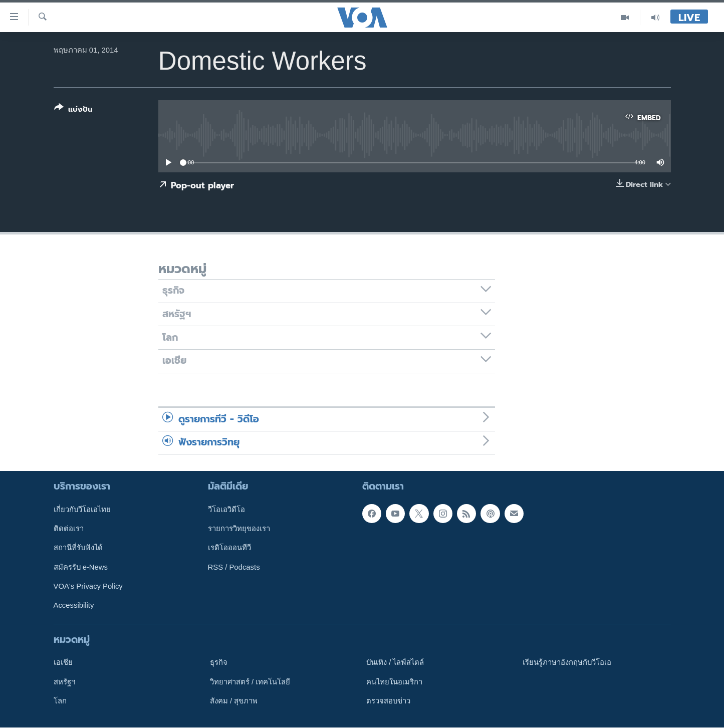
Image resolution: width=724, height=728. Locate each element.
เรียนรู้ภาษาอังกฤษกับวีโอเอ (567, 663)
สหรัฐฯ (64, 682)
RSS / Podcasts (234, 567)
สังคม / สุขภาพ (234, 701)
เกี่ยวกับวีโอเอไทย (82, 510)
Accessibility (74, 606)
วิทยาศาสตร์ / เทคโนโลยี (250, 682)
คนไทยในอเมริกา (394, 682)
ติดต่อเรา (69, 529)
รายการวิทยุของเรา (239, 529)
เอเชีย (63, 663)
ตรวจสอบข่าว (388, 701)
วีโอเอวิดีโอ (226, 510)
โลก (60, 701)
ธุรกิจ (219, 663)
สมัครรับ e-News (81, 567)
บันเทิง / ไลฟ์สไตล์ (395, 663)
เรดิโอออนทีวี (229, 548)
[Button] (73, 110)
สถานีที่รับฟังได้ (78, 548)
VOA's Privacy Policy (88, 586)
